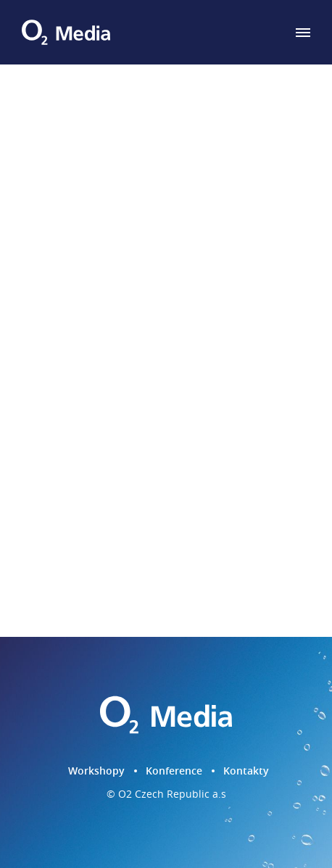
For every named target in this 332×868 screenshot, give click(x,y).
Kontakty (246, 771)
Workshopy (96, 771)
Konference (174, 771)
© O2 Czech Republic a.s (166, 794)
